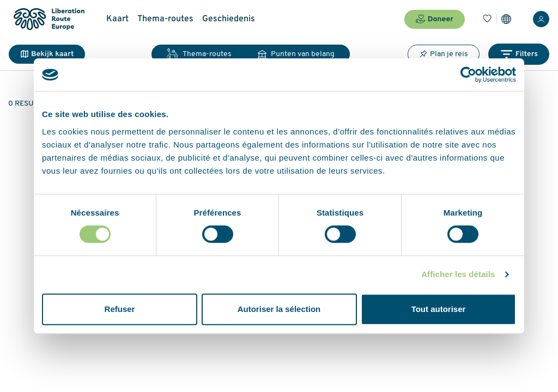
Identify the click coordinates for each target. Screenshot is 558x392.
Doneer (435, 19)
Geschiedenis (229, 19)
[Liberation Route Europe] (49, 19)
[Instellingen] (506, 19)
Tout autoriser (439, 309)
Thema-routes (165, 19)
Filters (519, 54)
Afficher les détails (458, 274)
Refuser (120, 309)
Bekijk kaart (47, 54)
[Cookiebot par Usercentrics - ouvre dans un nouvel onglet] (468, 75)
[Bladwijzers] (487, 19)
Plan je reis (444, 54)
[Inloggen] (541, 19)
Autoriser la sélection (279, 309)
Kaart (117, 19)
